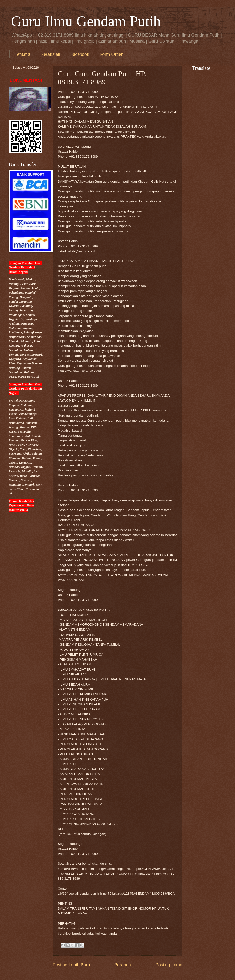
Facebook (80, 54)
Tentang (22, 54)
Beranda (123, 965)
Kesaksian (50, 54)
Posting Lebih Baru (71, 965)
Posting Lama (169, 965)
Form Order (111, 54)
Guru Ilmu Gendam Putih (86, 21)
